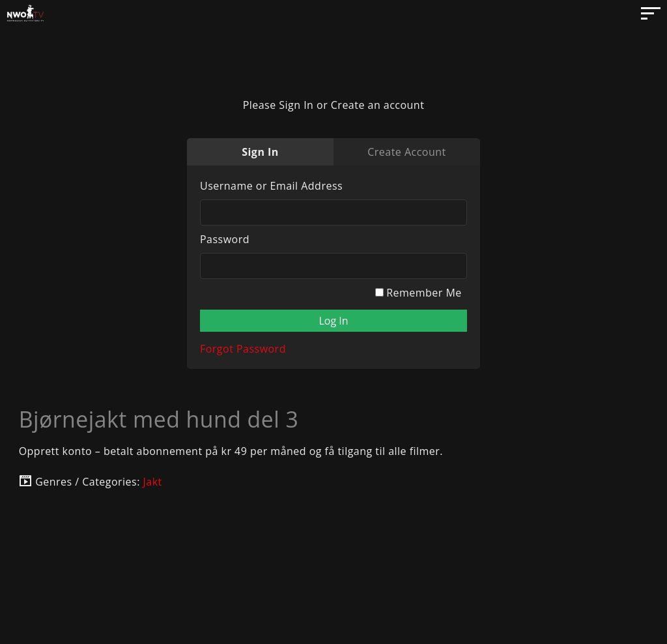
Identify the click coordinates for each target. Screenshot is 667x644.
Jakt (153, 482)
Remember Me (419, 293)
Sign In (260, 152)
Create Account (406, 152)
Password (225, 239)
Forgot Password (243, 349)
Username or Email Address (271, 186)
